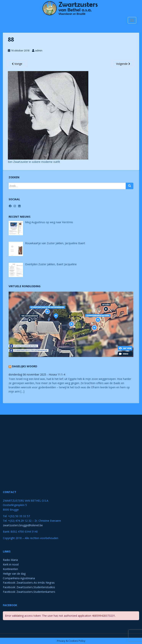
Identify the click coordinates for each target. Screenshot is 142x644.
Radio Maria (10, 560)
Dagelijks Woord (25, 366)
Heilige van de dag (14, 574)
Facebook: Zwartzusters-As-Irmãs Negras (29, 583)
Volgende (123, 64)
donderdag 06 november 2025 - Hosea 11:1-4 (37, 374)
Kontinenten (10, 569)
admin (39, 50)
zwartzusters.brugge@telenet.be (23, 525)
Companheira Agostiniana (19, 578)
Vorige (17, 64)
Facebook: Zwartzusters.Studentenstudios (29, 587)
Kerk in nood (11, 564)
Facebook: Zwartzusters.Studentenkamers (29, 592)
